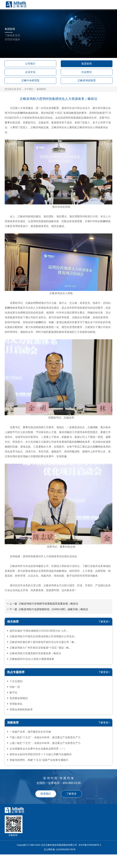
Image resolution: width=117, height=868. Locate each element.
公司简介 (30, 64)
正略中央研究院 (30, 80)
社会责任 (87, 72)
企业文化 (30, 72)
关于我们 (29, 89)
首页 (19, 89)
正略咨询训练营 (87, 80)
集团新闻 (87, 64)
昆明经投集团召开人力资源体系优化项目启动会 (50, 556)
